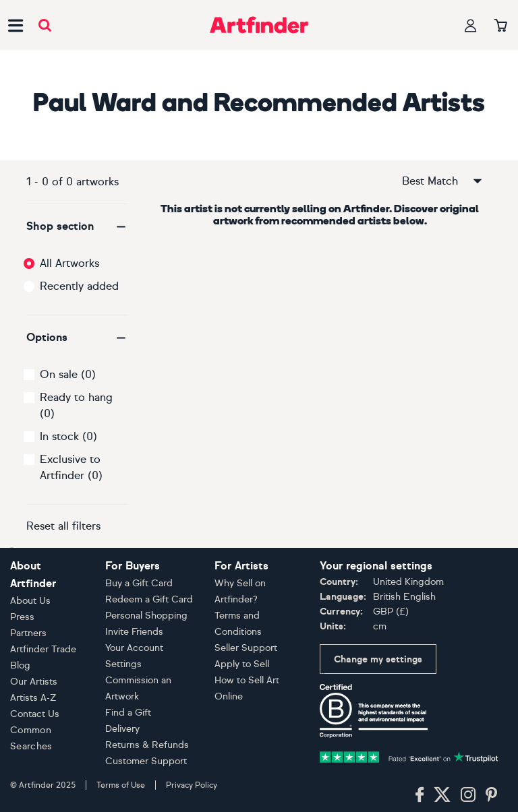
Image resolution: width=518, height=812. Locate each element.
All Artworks (69, 263)
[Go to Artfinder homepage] (259, 25)
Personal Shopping (146, 616)
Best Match (443, 181)
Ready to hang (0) (76, 405)
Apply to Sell (242, 664)
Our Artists (34, 682)
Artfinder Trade (43, 649)
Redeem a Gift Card (149, 599)
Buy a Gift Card (139, 583)
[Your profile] (471, 25)
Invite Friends (134, 632)
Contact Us (35, 714)
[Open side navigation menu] (16, 25)
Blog (20, 665)
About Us (30, 601)
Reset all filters (63, 526)
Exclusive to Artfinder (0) (71, 467)
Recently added (79, 286)
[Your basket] (501, 26)
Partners (28, 633)
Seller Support (246, 648)
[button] (77, 226)
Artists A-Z (33, 698)
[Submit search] (45, 25)
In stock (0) (68, 436)
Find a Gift (128, 713)
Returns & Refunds (147, 745)
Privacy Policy (192, 785)
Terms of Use (121, 785)
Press (22, 617)
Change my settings (378, 659)
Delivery (122, 729)
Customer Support (146, 761)
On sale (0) (68, 374)
